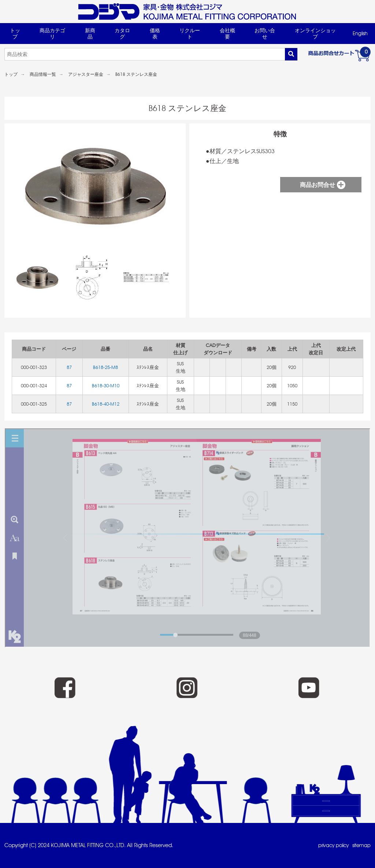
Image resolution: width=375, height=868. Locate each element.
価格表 (155, 34)
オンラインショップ (315, 34)
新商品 (90, 34)
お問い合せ (265, 34)
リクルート (190, 34)
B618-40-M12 (106, 404)
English (360, 33)
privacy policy (330, 845)
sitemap (361, 845)
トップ (15, 34)
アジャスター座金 (86, 74)
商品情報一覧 (43, 74)
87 (69, 367)
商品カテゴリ (52, 34)
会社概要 (227, 34)
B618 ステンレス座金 (136, 74)
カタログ (122, 34)
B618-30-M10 (106, 386)
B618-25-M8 (105, 367)
